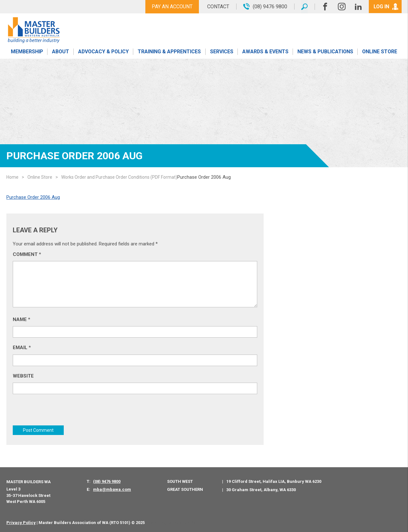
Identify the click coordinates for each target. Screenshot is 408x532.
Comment (27, 254)
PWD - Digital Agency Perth (174, 522)
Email (22, 348)
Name (22, 319)
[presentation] (61, 413)
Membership (27, 52)
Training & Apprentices (170, 52)
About (60, 52)
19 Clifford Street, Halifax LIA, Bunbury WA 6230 (274, 481)
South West (180, 481)
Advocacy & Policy (103, 52)
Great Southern (185, 489)
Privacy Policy (21, 522)
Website (23, 376)
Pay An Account (171, 7)
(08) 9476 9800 (107, 481)
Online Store (380, 52)
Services (222, 52)
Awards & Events (265, 52)
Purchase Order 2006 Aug (33, 197)
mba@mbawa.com (112, 489)
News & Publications (325, 52)
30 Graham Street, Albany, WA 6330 (261, 489)
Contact (218, 7)
